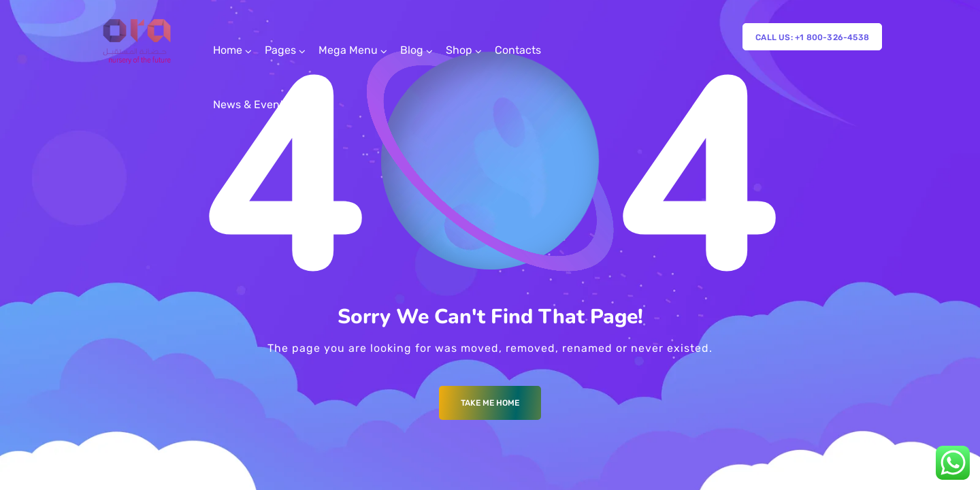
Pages (280, 50)
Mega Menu (348, 50)
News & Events (251, 104)
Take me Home (490, 403)
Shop (459, 50)
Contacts (518, 50)
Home (228, 50)
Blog (412, 50)
